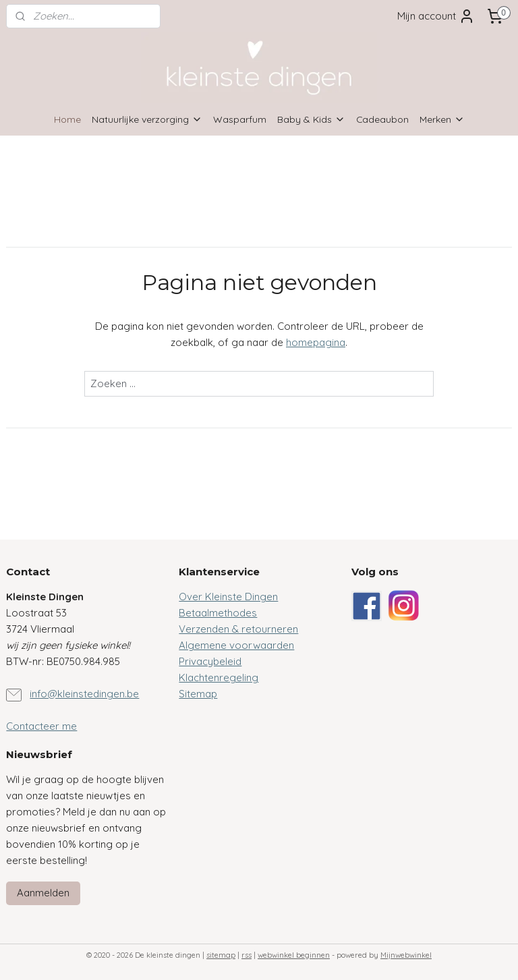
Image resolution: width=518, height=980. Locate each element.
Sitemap (198, 694)
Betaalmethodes (218, 613)
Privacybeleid (210, 661)
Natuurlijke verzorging (147, 119)
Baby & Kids (311, 119)
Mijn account (436, 16)
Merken (442, 119)
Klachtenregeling (219, 678)
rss (247, 955)
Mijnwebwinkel (406, 955)
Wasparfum (240, 119)
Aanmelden (43, 893)
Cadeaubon (382, 119)
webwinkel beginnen (294, 955)
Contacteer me (41, 726)
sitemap (221, 955)
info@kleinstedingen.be (84, 694)
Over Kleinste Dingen (228, 597)
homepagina (316, 342)
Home (67, 119)
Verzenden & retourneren (238, 629)
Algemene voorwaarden (236, 645)
